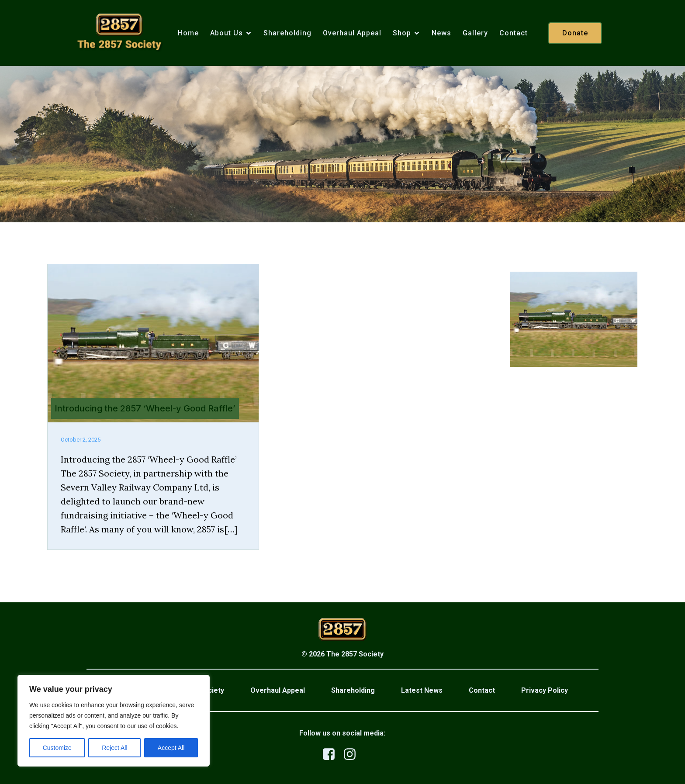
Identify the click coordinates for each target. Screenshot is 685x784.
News (441, 33)
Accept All (171, 748)
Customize (57, 748)
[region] (114, 721)
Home (188, 33)
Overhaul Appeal (352, 33)
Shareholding (287, 33)
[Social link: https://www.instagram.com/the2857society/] (353, 755)
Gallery (475, 33)
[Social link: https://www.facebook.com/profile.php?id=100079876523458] (332, 755)
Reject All (114, 748)
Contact (514, 33)
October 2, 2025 (81, 440)
